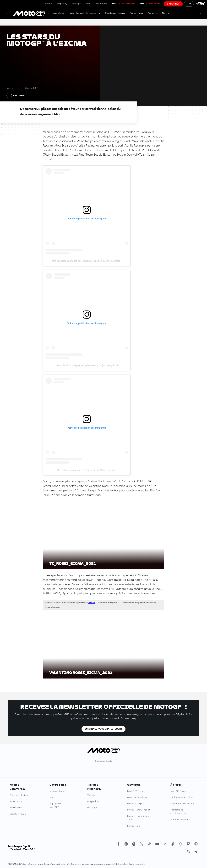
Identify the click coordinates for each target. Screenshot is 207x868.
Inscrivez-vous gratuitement (103, 729)
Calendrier (58, 13)
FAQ (52, 798)
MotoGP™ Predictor (137, 798)
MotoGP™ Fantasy (136, 791)
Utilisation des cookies (182, 798)
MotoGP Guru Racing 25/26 (138, 818)
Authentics (101, 4)
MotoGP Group (178, 791)
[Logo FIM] (200, 4)
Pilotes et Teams (115, 13)
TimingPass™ (16, 808)
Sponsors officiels (19, 795)
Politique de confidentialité (178, 812)
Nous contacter (57, 791)
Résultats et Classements (85, 13)
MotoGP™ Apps (18, 814)
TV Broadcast (17, 802)
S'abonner (173, 4)
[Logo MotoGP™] (29, 13)
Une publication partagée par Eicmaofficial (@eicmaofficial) (87, 470)
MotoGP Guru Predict (139, 810)
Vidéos (152, 13)
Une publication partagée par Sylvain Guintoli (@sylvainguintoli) (87, 365)
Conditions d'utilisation (182, 804)
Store (88, 4)
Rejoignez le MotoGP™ (56, 805)
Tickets (48, 4)
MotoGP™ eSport (136, 804)
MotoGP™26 (133, 826)
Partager (17, 95)
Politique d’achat (179, 820)
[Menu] (7, 13)
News (165, 13)
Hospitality (62, 4)
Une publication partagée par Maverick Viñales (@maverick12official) (87, 261)
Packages (76, 4)
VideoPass (137, 13)
